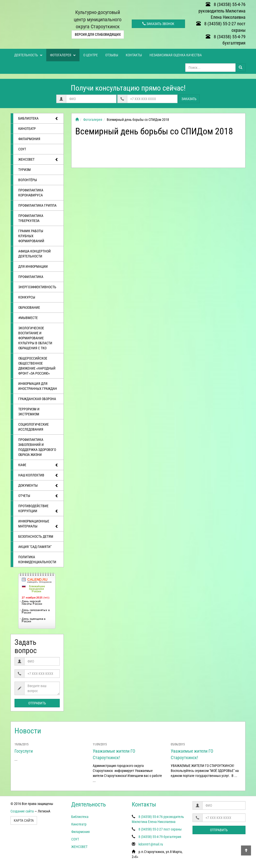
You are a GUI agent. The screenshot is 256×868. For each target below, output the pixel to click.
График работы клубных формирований (31, 236)
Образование (29, 308)
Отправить (37, 703)
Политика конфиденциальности (37, 559)
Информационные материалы (38, 524)
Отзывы (112, 55)
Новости (28, 731)
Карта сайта (24, 820)
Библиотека (38, 119)
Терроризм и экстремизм (29, 412)
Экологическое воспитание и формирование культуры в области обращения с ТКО (35, 338)
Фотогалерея (63, 55)
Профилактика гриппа (37, 205)
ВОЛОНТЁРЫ (28, 180)
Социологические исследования (33, 427)
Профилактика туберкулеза (31, 218)
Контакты (134, 55)
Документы (38, 486)
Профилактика (31, 277)
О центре (90, 55)
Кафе (38, 465)
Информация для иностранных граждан (38, 386)
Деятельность (28, 55)
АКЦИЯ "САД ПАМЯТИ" (35, 547)
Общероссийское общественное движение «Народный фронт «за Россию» (37, 366)
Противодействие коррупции (38, 509)
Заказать (189, 99)
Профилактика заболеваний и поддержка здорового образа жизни (37, 447)
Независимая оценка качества (176, 55)
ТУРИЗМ (24, 170)
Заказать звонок (158, 24)
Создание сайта (22, 811)
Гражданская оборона (37, 399)
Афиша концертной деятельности (34, 254)
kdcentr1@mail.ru (151, 844)
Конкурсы (27, 297)
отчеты (38, 496)
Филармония (29, 139)
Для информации (33, 266)
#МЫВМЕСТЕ (28, 318)
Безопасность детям (36, 536)
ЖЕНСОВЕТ (38, 160)
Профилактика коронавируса (31, 193)
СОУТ (22, 149)
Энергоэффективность (37, 287)
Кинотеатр (27, 129)
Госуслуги (24, 751)
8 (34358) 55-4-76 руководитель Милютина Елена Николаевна (222, 11)
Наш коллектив (38, 475)
